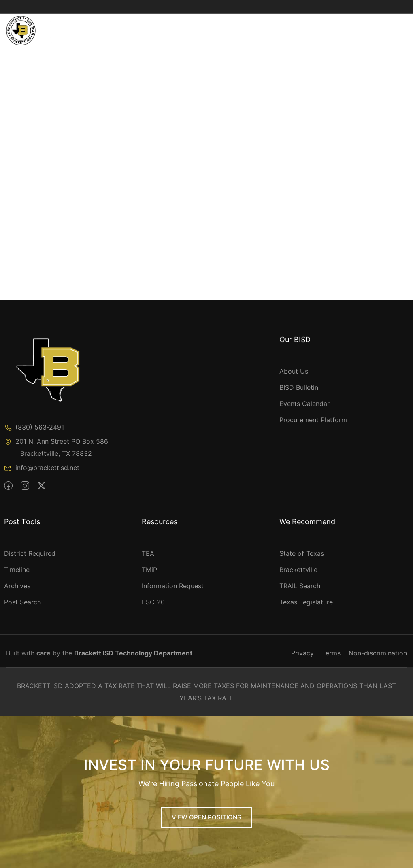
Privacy (302, 653)
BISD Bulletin (299, 387)
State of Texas (302, 553)
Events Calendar (304, 404)
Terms (331, 653)
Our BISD (111, 24)
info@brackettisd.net (42, 468)
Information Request (173, 586)
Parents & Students (297, 24)
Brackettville (298, 570)
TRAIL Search (300, 586)
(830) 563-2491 (34, 427)
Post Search (22, 602)
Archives (17, 586)
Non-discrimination (378, 653)
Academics (165, 24)
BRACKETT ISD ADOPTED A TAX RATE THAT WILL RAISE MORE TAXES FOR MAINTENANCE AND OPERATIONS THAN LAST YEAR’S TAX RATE (206, 692)
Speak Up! (113, 40)
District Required (30, 553)
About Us (294, 371)
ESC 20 (153, 602)
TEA (148, 553)
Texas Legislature (306, 602)
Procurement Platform (313, 420)
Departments (225, 24)
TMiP (149, 570)
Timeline (17, 570)
